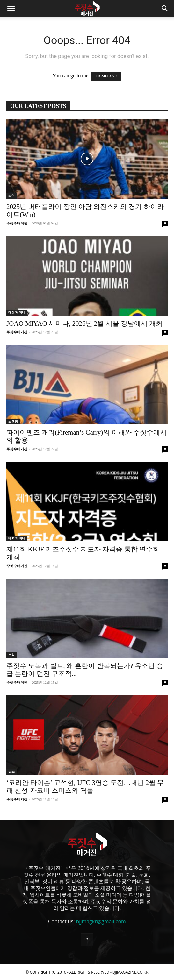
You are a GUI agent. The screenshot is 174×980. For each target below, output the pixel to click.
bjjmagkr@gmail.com (101, 921)
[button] (11, 9)
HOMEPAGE (107, 76)
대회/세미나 (17, 312)
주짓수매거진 (17, 223)
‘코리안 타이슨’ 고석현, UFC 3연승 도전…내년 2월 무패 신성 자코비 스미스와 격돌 (85, 787)
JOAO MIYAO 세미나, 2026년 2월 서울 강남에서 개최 (84, 323)
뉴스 (11, 772)
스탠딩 (13, 421)
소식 (11, 196)
